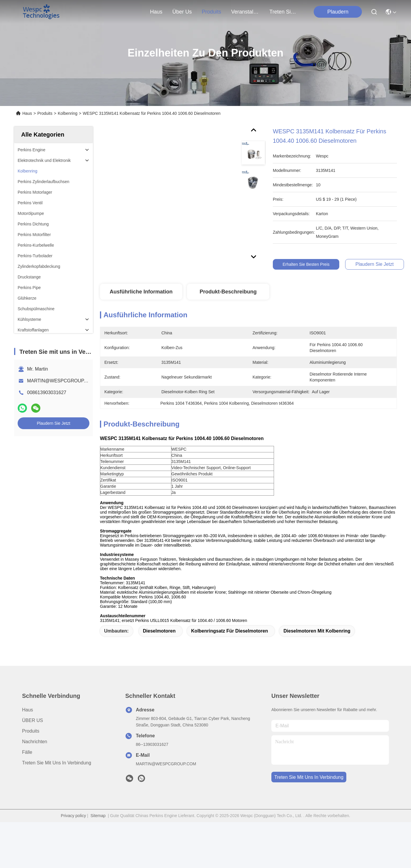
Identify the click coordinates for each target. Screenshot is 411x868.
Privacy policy (73, 826)
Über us (182, 12)
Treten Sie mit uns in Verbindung (57, 773)
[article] (223, 462)
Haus (156, 12)
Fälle (27, 762)
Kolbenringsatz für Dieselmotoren (229, 641)
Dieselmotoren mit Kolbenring (317, 641)
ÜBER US (32, 731)
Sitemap (98, 826)
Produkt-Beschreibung (228, 292)
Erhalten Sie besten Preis (310, 264)
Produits (45, 113)
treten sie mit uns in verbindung (283, 12)
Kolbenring (67, 113)
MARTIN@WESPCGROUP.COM (61, 381)
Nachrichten (35, 752)
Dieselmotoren (159, 641)
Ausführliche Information (141, 292)
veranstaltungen (245, 12)
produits (211, 12)
